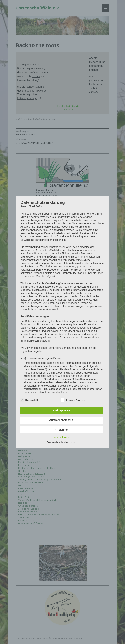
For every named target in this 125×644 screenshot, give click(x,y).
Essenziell (29, 400)
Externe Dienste (73, 400)
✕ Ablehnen (61, 430)
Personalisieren (62, 437)
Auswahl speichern (61, 420)
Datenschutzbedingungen (62, 442)
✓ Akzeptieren (61, 410)
